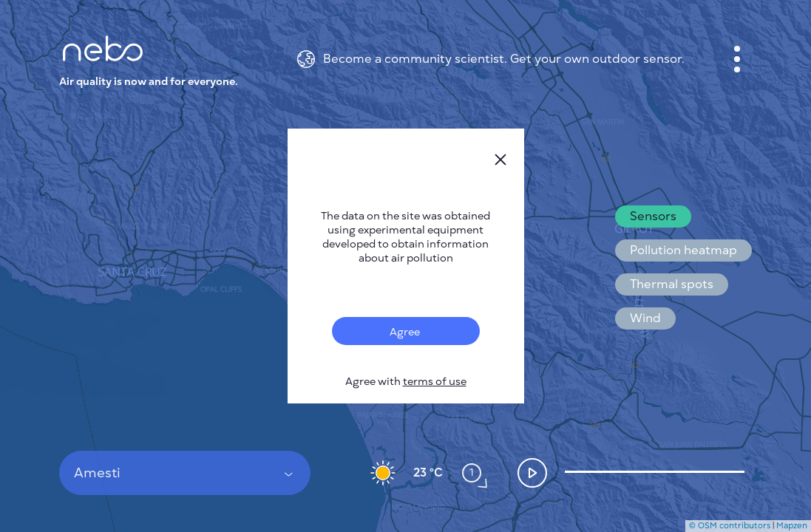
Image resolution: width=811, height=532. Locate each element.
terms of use (435, 382)
